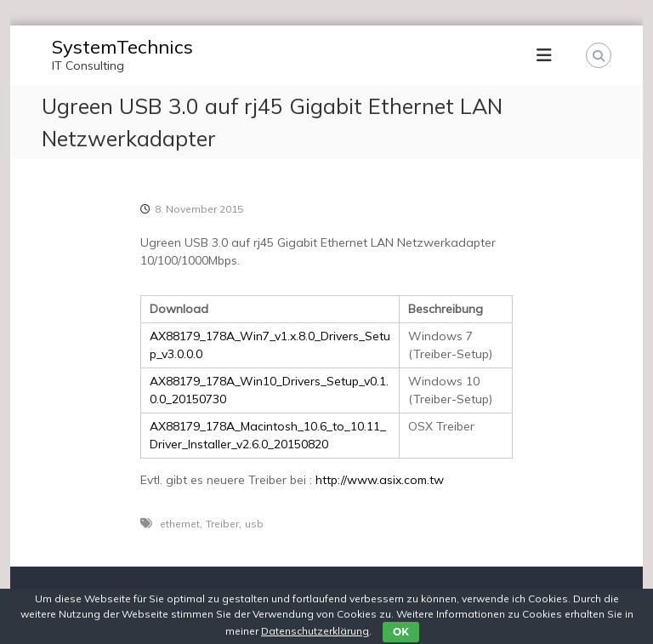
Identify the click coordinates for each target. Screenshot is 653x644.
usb (254, 524)
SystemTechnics (122, 47)
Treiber (222, 524)
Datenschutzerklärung (315, 631)
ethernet (180, 524)
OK (401, 632)
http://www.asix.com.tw (380, 480)
